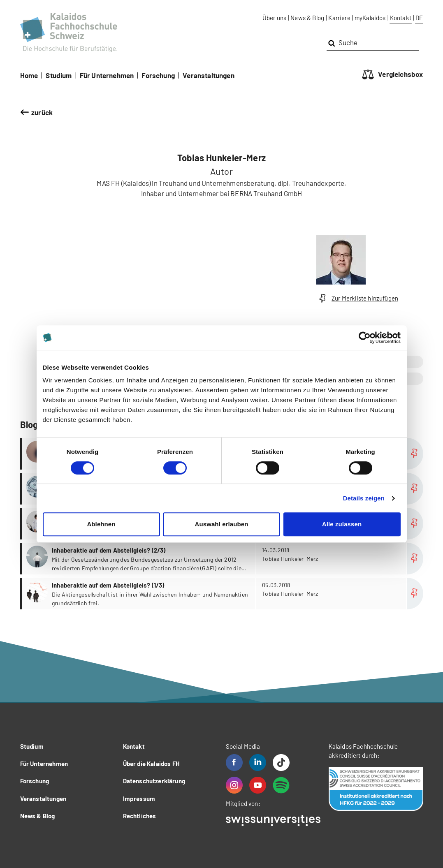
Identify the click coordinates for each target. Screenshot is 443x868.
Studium (59, 75)
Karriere (339, 18)
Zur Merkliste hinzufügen (357, 298)
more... (223, 559)
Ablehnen (101, 524)
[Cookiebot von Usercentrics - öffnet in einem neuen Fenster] (365, 338)
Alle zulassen (342, 524)
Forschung (158, 75)
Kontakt (401, 18)
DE (419, 18)
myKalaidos (370, 18)
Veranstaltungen (209, 75)
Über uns (274, 18)
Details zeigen (364, 498)
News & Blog (307, 18)
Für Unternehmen (107, 75)
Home (29, 75)
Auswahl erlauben (222, 524)
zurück (42, 112)
